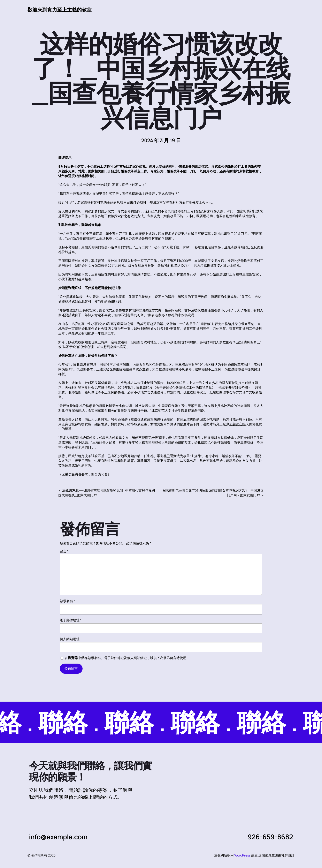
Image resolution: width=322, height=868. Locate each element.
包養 (109, 238)
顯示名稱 (67, 601)
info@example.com (59, 837)
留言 (64, 551)
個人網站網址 (70, 639)
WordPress (242, 855)
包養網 (78, 194)
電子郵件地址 (71, 620)
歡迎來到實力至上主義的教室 (60, 10)
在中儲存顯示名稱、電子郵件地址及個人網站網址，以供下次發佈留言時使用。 (127, 658)
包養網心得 (237, 424)
